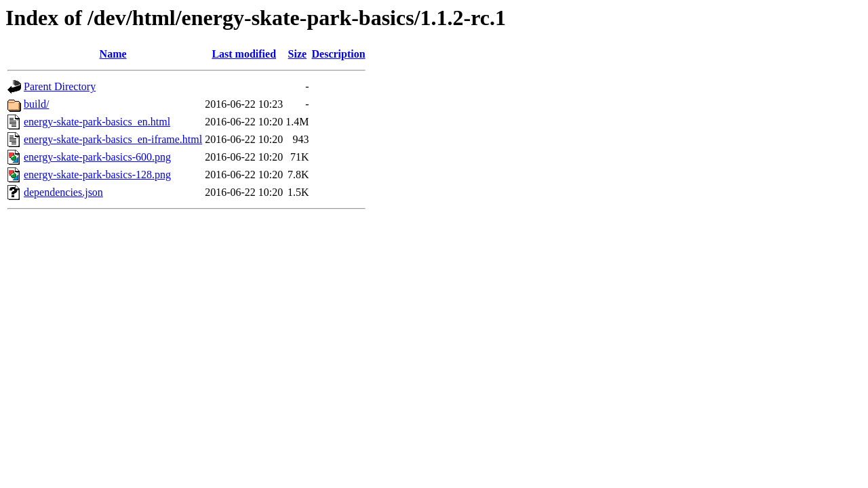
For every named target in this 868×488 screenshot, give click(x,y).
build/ (36, 104)
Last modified (244, 54)
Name (113, 54)
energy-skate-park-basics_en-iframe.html (113, 139)
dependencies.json (63, 192)
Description (339, 54)
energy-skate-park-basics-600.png (97, 157)
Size (298, 54)
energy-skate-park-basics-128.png (97, 175)
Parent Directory (60, 86)
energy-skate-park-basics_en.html (97, 122)
